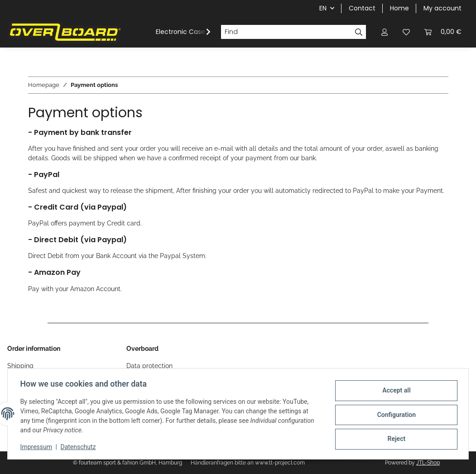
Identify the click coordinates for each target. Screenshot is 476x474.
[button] (385, 32)
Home (399, 8)
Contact (362, 8)
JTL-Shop (428, 463)
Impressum (38, 447)
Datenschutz (80, 447)
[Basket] (443, 32)
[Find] (286, 32)
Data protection (149, 366)
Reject (394, 438)
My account (442, 8)
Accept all (394, 391)
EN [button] (323, 8)
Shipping (20, 366)
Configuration (394, 415)
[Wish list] (406, 32)
